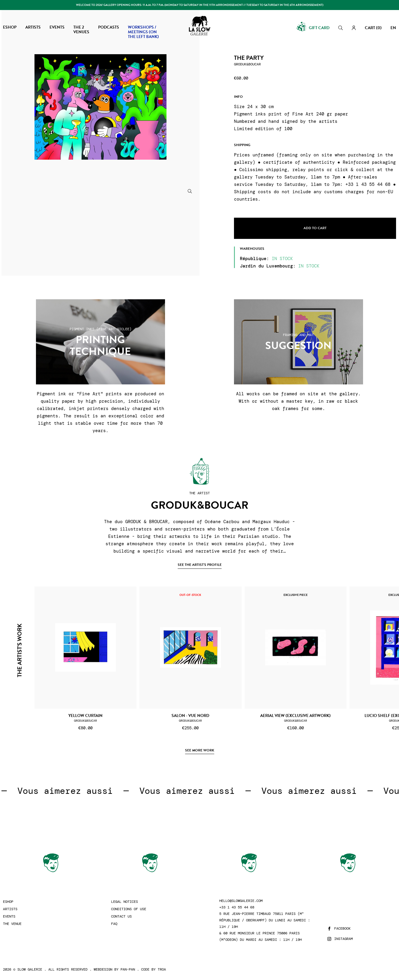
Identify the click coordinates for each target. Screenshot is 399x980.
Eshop (8, 902)
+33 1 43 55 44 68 (237, 907)
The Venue (12, 924)
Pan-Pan (128, 969)
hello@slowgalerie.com (241, 901)
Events (9, 917)
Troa (162, 969)
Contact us (121, 917)
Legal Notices (125, 902)
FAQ (114, 924)
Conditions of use (129, 909)
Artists (10, 909)
